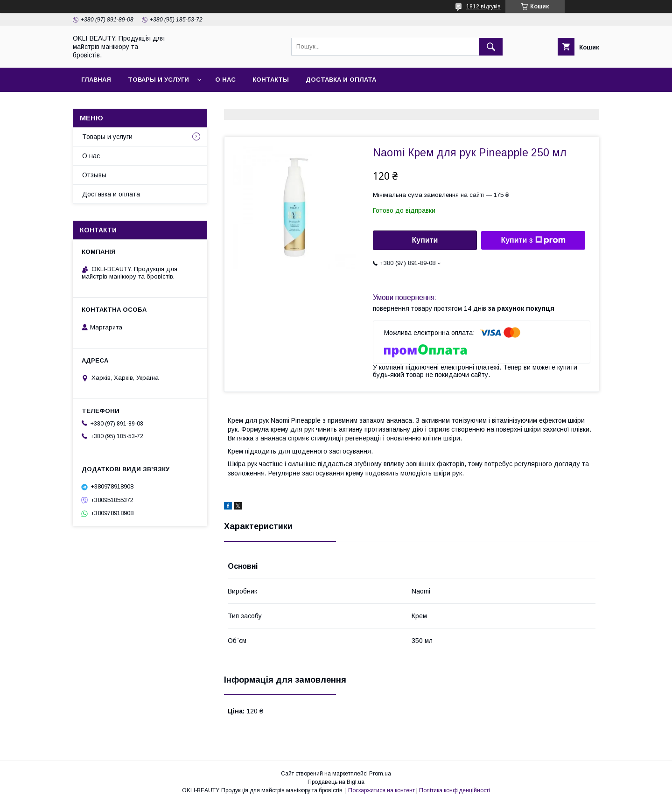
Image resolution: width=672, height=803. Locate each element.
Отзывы (94, 175)
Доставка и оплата (341, 80)
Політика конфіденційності (455, 790)
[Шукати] (491, 47)
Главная (96, 80)
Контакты (271, 80)
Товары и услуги (158, 80)
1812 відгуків (483, 7)
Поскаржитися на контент (381, 790)
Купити (425, 240)
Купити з (533, 240)
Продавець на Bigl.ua (336, 782)
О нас (225, 80)
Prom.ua (380, 774)
